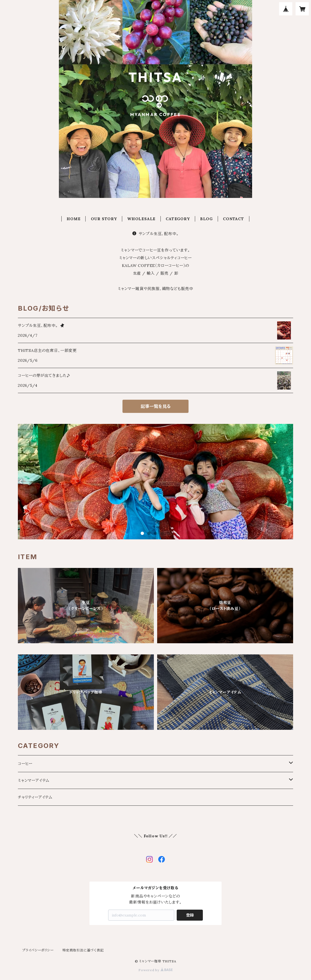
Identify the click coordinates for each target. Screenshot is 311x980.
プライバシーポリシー (38, 950)
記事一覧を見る (156, 406)
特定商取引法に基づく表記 (83, 950)
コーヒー (25, 764)
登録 (190, 915)
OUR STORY (104, 219)
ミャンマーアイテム (34, 780)
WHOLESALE (141, 219)
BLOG (206, 219)
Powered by (155, 970)
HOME (73, 219)
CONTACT (234, 219)
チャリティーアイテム (35, 797)
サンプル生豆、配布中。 (156, 234)
